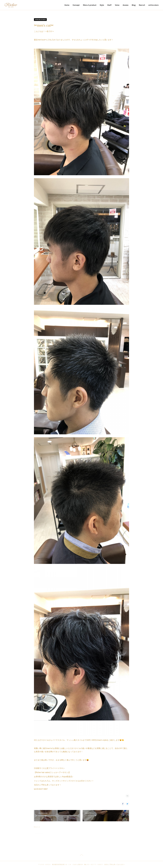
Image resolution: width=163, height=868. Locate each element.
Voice (117, 5)
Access (126, 5)
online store (153, 5)
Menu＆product (90, 5)
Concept (76, 5)
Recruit (142, 5)
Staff (109, 5)
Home (67, 5)
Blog (134, 5)
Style (102, 5)
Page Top (81, 855)
